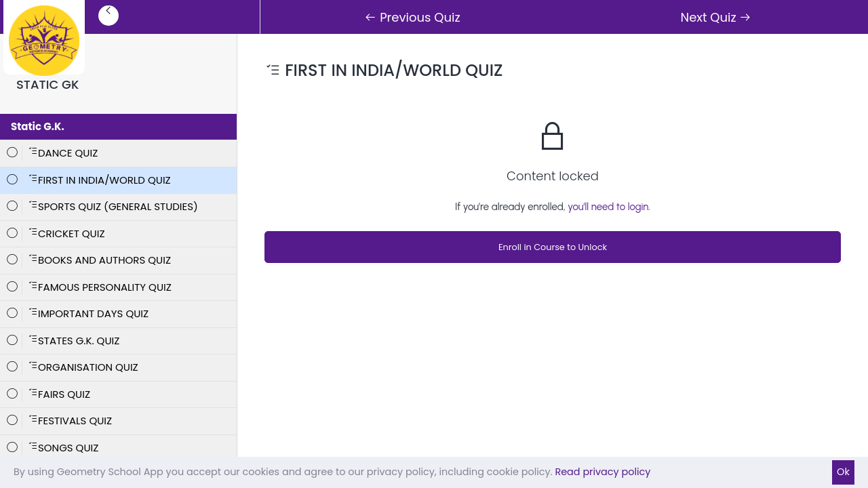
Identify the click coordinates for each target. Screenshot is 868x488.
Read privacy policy (603, 472)
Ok (843, 472)
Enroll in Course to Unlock (553, 247)
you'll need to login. (609, 207)
